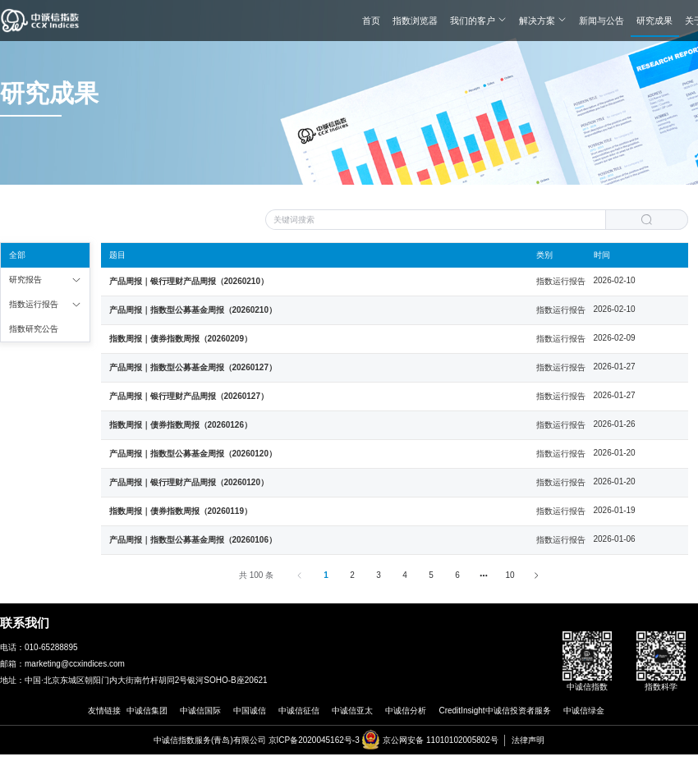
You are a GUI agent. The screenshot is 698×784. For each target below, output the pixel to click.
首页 (371, 21)
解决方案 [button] (543, 20)
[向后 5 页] (484, 575)
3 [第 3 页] (379, 575)
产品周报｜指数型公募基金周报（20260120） (193, 454)
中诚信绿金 (584, 711)
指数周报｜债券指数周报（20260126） (181, 425)
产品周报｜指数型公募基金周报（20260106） (193, 540)
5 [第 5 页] (431, 575)
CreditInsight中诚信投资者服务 (494, 711)
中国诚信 (250, 711)
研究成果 (654, 21)
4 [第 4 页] (405, 575)
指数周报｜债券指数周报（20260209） (181, 339)
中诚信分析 (406, 711)
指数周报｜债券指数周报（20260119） (181, 511)
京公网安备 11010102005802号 (441, 740)
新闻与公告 (602, 21)
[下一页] (536, 575)
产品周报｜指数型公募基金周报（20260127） (193, 367)
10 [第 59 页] (510, 575)
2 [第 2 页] (352, 575)
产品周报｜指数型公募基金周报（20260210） (193, 310)
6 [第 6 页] (457, 575)
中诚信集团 (147, 711)
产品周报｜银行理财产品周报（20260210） (189, 281)
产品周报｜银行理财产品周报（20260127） (189, 396)
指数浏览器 (415, 21)
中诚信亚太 (352, 711)
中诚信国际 (200, 711)
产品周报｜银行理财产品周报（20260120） (189, 482)
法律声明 (528, 740)
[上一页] (300, 575)
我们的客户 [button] (478, 20)
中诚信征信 (299, 711)
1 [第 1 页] (326, 575)
